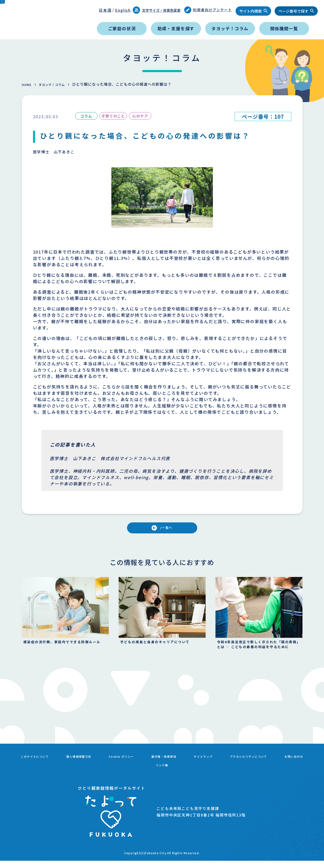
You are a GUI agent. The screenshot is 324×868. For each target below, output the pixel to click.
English (123, 10)
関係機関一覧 (284, 28)
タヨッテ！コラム (230, 28)
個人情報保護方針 (87, 768)
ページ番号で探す (293, 11)
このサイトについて (37, 768)
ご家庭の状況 (122, 28)
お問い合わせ (146, 774)
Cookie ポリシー (136, 768)
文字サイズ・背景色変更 (157, 10)
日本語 (105, 10)
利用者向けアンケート (208, 10)
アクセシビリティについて (281, 768)
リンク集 (182, 774)
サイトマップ (228, 768)
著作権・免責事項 (184, 768)
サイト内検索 (251, 11)
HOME (28, 84)
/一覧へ (168, 529)
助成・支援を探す (176, 28)
